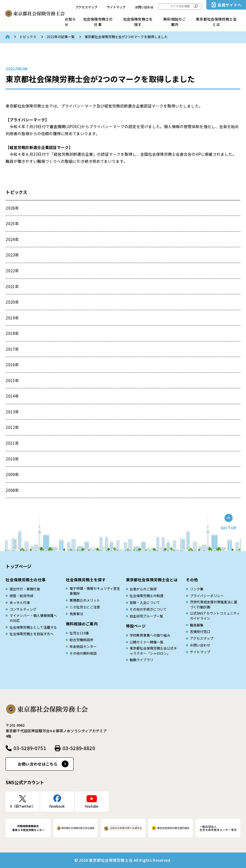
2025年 (12, 223)
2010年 (12, 459)
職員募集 (197, 625)
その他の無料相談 (83, 653)
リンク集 (197, 589)
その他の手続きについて (148, 609)
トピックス (28, 37)
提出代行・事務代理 (25, 589)
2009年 (12, 474)
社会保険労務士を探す (138, 22)
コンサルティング (23, 609)
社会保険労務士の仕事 (98, 22)
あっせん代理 (20, 602)
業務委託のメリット (85, 600)
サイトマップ (116, 7)
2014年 (12, 396)
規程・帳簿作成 (21, 596)
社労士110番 (79, 633)
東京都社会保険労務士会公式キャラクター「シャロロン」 (153, 651)
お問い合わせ (144, 7)
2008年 (12, 490)
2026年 (12, 208)
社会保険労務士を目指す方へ (32, 634)
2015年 (12, 380)
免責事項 (76, 614)
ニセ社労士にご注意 (85, 607)
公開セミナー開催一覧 (147, 642)
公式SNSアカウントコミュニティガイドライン (215, 616)
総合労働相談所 (81, 640)
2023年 (12, 255)
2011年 (12, 443)
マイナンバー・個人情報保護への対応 (33, 618)
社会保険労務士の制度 (147, 596)
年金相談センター (83, 646)
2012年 (12, 427)
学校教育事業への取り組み (150, 635)
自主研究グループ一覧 (146, 616)
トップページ (18, 566)
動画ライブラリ (141, 660)
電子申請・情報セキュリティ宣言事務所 (95, 591)
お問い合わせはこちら (38, 764)
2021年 (12, 286)
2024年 (12, 239)
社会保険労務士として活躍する (33, 627)
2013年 (12, 412)
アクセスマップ (86, 7)
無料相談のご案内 (175, 22)
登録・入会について (145, 602)
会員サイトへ (230, 5)
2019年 (12, 318)
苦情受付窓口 (200, 631)
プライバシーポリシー (207, 596)
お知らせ (70, 22)
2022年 (12, 271)
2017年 (12, 349)
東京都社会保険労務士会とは (216, 22)
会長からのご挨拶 (143, 589)
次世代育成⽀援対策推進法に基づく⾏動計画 (214, 604)
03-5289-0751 (30, 748)
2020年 (12, 302)
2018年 (12, 333)
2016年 (12, 365)
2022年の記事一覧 (61, 37)
